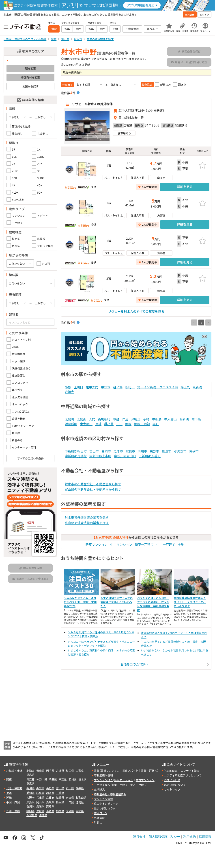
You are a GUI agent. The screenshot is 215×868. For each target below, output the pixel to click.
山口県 (70, 802)
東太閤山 (86, 424)
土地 (181, 544)
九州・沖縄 (13, 811)
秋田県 (70, 771)
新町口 (130, 387)
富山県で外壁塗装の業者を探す (87, 523)
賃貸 (97, 771)
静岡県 (50, 793)
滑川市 (142, 451)
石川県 (70, 788)
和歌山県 (81, 797)
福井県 (80, 788)
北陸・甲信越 (14, 788)
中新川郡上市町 (100, 456)
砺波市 (167, 451)
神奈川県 (42, 779)
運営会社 (139, 837)
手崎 (146, 419)
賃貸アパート (130, 771)
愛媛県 (40, 806)
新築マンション (97, 544)
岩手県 (50, 771)
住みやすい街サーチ (106, 804)
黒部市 (155, 451)
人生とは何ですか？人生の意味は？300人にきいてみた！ (117, 602)
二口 (119, 424)
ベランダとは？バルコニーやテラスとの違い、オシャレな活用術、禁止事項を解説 (153, 604)
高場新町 (104, 419)
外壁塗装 (99, 818)
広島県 (30, 802)
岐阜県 (40, 793)
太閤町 (69, 419)
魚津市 (118, 451)
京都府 (50, 797)
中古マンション (121, 544)
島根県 (60, 802)
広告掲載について (175, 785)
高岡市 (106, 451)
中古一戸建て (166, 544)
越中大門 (92, 387)
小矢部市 (180, 451)
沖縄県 (43, 815)
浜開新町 (71, 424)
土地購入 (99, 789)
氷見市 (130, 451)
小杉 (68, 387)
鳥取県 (50, 802)
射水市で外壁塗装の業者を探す (87, 517)
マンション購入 (103, 780)
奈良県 (70, 797)
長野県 (50, 788)
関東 (9, 779)
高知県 (50, 806)
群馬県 (30, 783)
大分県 (70, 811)
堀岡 (128, 424)
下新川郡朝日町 (76, 451)
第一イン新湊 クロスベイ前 (158, 387)
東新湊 (197, 387)
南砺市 (194, 451)
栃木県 (82, 779)
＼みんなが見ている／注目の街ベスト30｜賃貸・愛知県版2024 (80, 602)
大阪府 (30, 797)
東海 (9, 793)
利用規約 (189, 837)
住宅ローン (101, 813)
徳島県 (80, 802)
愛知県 (30, 793)
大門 (92, 419)
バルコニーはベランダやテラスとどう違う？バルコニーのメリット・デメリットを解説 (101, 644)
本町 (156, 424)
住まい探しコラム (105, 808)
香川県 (30, 806)
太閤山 (82, 419)
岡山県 (40, 802)
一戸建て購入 (102, 785)
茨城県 (73, 779)
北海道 (30, 771)
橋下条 (196, 419)
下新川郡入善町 (150, 456)
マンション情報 (103, 799)
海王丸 (185, 387)
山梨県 (40, 788)
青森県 (40, 771)
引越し (98, 822)
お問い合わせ (172, 780)
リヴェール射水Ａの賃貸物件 (92, 104)
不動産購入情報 (103, 775)
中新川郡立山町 (125, 456)
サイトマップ (172, 789)
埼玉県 (53, 779)
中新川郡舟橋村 (76, 456)
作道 (125, 419)
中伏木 (106, 387)
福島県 (30, 775)
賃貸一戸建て (149, 771)
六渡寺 (69, 392)
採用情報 (205, 837)
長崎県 (50, 811)
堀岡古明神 (142, 424)
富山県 (60, 788)
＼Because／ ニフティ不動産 (182, 771)
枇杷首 (109, 424)
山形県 (80, 771)
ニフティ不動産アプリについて (183, 775)
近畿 (9, 797)
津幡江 (136, 419)
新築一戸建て (144, 544)
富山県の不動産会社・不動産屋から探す (93, 489)
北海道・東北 (14, 771)
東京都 (30, 779)
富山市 (94, 451)
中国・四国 (13, 802)
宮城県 (60, 771)
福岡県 (30, 811)
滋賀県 (60, 797)
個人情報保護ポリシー (164, 837)
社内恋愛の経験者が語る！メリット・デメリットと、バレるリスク (190, 602)
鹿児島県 (32, 815)
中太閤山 (170, 419)
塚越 (116, 419)
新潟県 (30, 788)
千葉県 (63, 779)
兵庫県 (40, 797)
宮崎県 (80, 811)
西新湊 (184, 419)
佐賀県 (40, 811)
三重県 (60, 793)
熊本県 (60, 811)
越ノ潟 (118, 387)
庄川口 (78, 387)
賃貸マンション (110, 771)
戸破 (98, 424)
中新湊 (157, 419)
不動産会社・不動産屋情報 (110, 794)
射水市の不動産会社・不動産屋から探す (93, 484)
